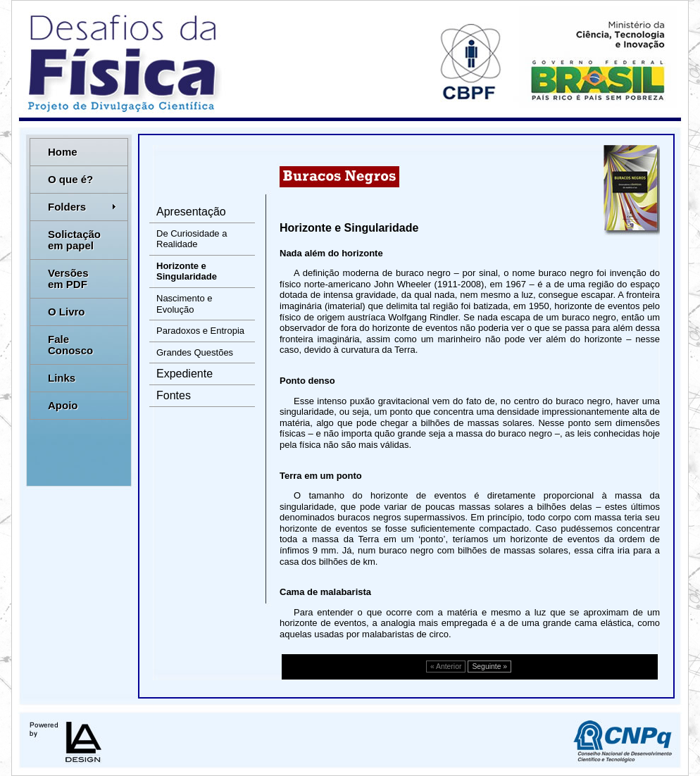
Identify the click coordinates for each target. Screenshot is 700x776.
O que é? (70, 179)
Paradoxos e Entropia (200, 331)
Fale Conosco (70, 345)
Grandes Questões (195, 352)
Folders (82, 207)
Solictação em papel (74, 240)
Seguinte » (489, 667)
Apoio (63, 405)
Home (63, 152)
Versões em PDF (68, 279)
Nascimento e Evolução (184, 304)
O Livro (67, 312)
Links (62, 378)
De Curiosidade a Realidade (192, 239)
